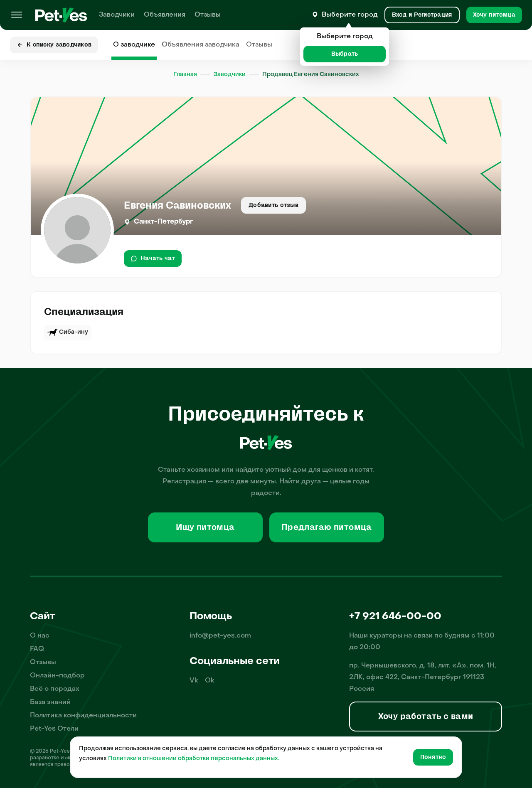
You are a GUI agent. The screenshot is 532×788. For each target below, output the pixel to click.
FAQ (37, 649)
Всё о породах (55, 689)
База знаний (50, 702)
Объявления (165, 15)
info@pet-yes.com (220, 636)
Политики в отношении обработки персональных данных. (194, 759)
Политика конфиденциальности (83, 716)
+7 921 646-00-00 (395, 617)
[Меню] (17, 15)
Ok (210, 681)
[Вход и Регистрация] (422, 15)
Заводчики (117, 15)
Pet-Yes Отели (54, 729)
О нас (40, 636)
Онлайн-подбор (57, 676)
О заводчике (134, 45)
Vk (194, 681)
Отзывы (208, 15)
